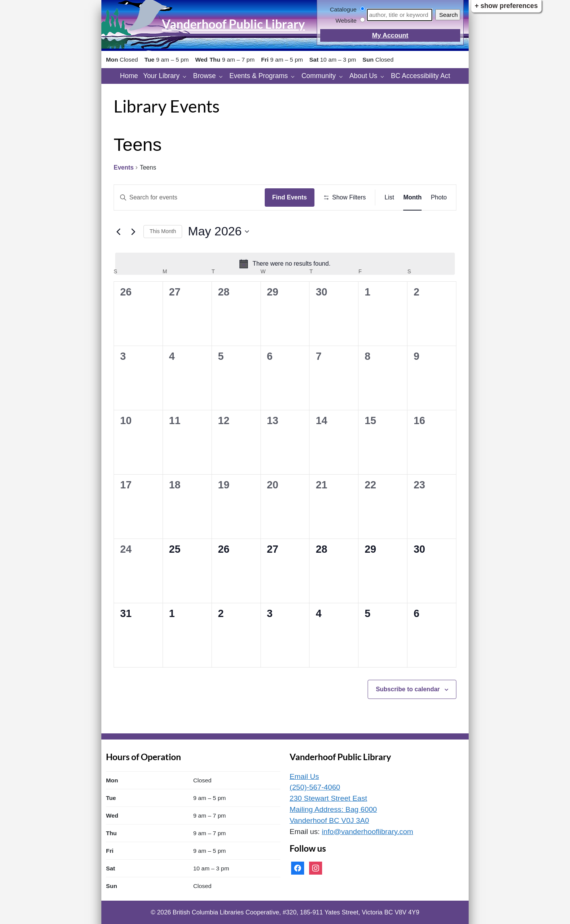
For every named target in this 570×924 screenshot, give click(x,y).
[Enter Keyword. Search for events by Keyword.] (189, 198)
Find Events (290, 197)
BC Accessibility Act (421, 76)
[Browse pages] (223, 76)
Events (124, 167)
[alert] (285, 264)
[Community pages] (343, 76)
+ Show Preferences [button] (506, 6)
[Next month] (133, 232)
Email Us (304, 776)
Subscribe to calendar (408, 689)
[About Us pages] (384, 76)
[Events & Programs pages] (295, 76)
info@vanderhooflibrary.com (367, 832)
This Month (163, 231)
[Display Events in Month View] (412, 198)
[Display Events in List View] (389, 198)
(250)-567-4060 (315, 787)
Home (129, 76)
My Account (390, 35)
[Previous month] (118, 232)
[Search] (400, 15)
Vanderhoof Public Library (233, 24)
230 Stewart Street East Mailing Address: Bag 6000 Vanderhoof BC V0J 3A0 (333, 809)
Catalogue (343, 9)
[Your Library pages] (186, 76)
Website (346, 20)
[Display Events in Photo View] (439, 198)
